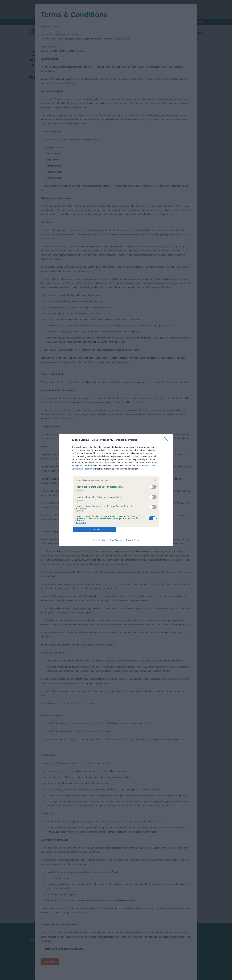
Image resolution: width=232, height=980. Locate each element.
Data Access (116, 540)
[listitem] (116, 480)
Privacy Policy (133, 540)
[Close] (167, 440)
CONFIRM (95, 530)
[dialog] (116, 490)
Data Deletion (99, 540)
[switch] (153, 487)
